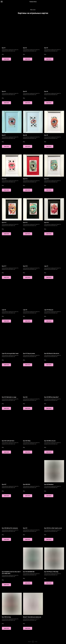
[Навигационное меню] (2, 2)
